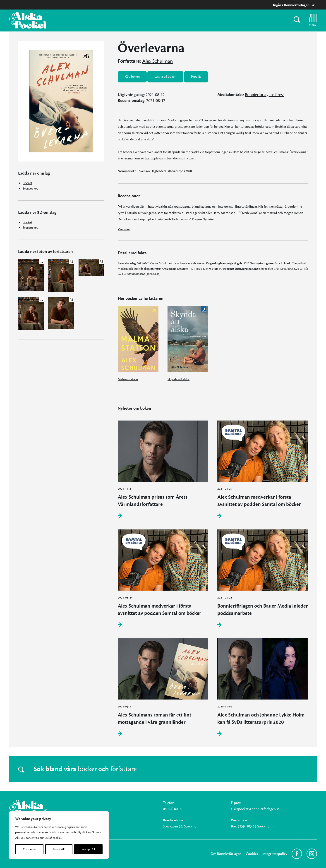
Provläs (196, 77)
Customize (29, 849)
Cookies (252, 854)
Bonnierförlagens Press (265, 95)
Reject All (59, 849)
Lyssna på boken (165, 77)
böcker (87, 769)
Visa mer (124, 229)
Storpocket (30, 189)
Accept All (88, 849)
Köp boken (132, 77)
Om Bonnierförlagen (226, 854)
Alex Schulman (157, 61)
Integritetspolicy (275, 854)
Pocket (27, 183)
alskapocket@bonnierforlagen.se (255, 809)
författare (124, 769)
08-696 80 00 (173, 809)
